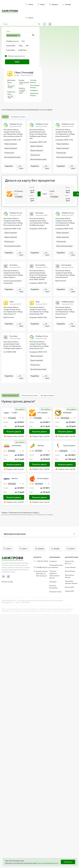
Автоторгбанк (40, 265)
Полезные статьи (55, 592)
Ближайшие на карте (18, 117)
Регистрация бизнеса (35, 86)
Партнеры (53, 582)
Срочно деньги (69, 445)
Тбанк (12, 302)
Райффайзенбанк (68, 302)
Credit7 (52, 191)
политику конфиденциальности (48, 863)
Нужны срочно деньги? (10, 395)
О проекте (53, 561)
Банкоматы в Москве (70, 576)
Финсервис (39, 213)
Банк (8, 31)
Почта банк (13, 265)
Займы (29, 4)
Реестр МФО (70, 587)
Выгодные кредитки (48, 395)
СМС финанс (18, 191)
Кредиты (54, 4)
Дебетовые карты (11, 81)
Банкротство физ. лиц (69, 562)
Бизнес (30, 18)
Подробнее (9, 166)
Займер (41, 445)
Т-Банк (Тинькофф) (24, 72)
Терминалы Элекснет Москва (71, 582)
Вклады (67, 4)
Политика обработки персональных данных (54, 574)
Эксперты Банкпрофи (53, 587)
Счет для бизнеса (33, 81)
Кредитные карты (11, 93)
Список (5, 117)
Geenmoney (16, 445)
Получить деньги (14, 432)
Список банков (70, 567)
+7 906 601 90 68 (41, 561)
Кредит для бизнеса (34, 94)
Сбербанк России (16, 124)
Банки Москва (70, 571)
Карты (41, 4)
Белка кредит (43, 478)
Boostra (15, 478)
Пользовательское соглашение (56, 566)
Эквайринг (34, 90)
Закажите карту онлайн (30, 395)
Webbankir (67, 413)
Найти (17, 62)
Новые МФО (70, 591)
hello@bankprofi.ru (41, 567)
